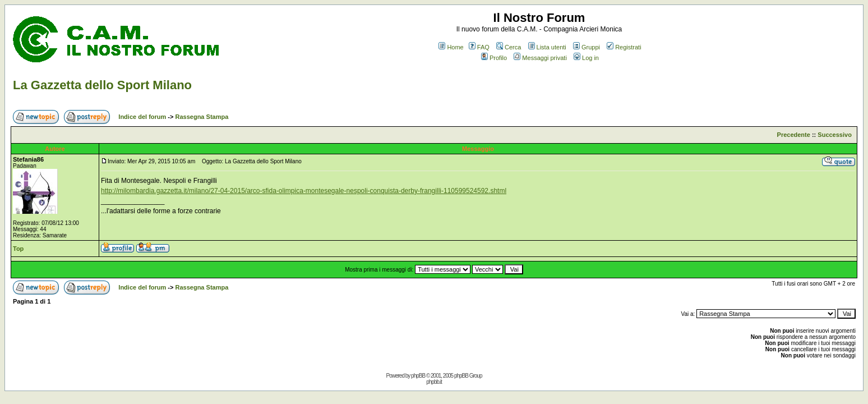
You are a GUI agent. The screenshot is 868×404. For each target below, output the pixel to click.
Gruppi (587, 47)
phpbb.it (434, 382)
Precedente (794, 135)
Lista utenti (547, 47)
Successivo (835, 135)
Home (451, 47)
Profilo (494, 58)
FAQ (479, 47)
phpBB (418, 376)
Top (18, 249)
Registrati (624, 47)
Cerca (509, 47)
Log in (586, 58)
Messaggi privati (540, 58)
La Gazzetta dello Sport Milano (102, 85)
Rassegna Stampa (202, 117)
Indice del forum (142, 117)
